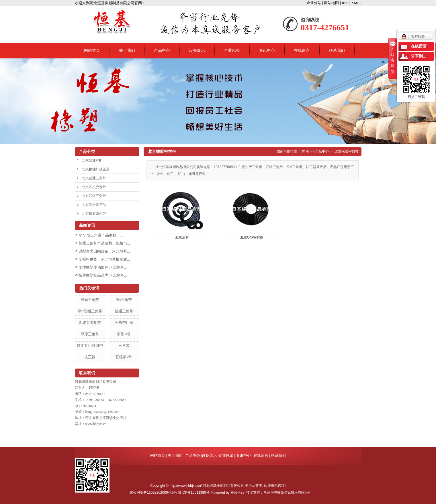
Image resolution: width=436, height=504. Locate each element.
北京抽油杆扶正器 (96, 169)
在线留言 (302, 51)
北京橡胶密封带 (94, 214)
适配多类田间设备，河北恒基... (104, 251)
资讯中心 (267, 51)
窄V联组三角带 (90, 311)
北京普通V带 (92, 160)
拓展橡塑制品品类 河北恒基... (103, 275)
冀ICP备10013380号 (194, 493)
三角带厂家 (124, 323)
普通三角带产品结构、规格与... (104, 243)
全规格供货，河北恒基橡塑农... (104, 259)
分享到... (418, 56)
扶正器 (90, 357)
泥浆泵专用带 (90, 323)
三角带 (124, 345)
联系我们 (337, 51)
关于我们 (127, 51)
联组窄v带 (124, 357)
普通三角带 (124, 311)
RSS (345, 3)
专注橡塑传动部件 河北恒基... (103, 267)
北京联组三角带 (94, 196)
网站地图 (331, 3)
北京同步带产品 (94, 205)
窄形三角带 (90, 334)
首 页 (305, 151)
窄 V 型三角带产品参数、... (101, 235)
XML (355, 3)
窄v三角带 (124, 300)
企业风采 (232, 51)
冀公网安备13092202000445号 (153, 493)
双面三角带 (90, 300)
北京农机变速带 (94, 187)
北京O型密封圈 (252, 237)
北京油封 (182, 237)
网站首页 (92, 51)
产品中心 (162, 51)
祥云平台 (237, 493)
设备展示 (197, 51)
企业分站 (314, 3)
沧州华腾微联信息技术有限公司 (288, 493)
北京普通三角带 (94, 178)
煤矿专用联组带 (90, 345)
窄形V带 (124, 334)
